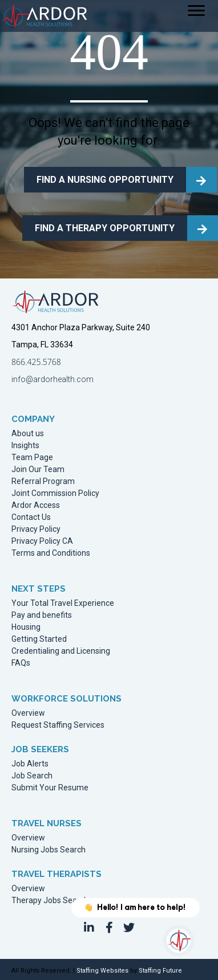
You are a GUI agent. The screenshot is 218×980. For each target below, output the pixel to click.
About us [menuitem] (28, 434)
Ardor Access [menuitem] (36, 505)
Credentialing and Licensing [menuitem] (61, 651)
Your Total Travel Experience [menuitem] (63, 603)
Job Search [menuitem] (32, 776)
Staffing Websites (102, 971)
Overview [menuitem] (28, 713)
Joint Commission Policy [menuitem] (55, 493)
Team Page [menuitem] (32, 458)
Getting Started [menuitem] (39, 639)
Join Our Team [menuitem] (38, 470)
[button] (89, 928)
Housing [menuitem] (26, 627)
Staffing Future (160, 971)
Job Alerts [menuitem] (30, 764)
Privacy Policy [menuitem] (36, 529)
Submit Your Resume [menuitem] (50, 788)
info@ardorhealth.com (53, 379)
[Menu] (196, 11)
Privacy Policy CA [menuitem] (42, 541)
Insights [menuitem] (25, 446)
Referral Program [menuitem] (43, 481)
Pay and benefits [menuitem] (42, 615)
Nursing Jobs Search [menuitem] (49, 850)
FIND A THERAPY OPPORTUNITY (105, 228)
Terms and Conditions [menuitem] (51, 553)
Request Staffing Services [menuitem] (58, 725)
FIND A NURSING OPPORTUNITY (105, 180)
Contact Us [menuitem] (31, 517)
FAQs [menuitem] (21, 663)
